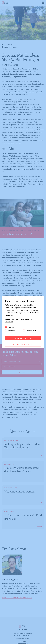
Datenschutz (9, 322)
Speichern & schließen (23, 344)
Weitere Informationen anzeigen (18, 319)
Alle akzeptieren (23, 338)
